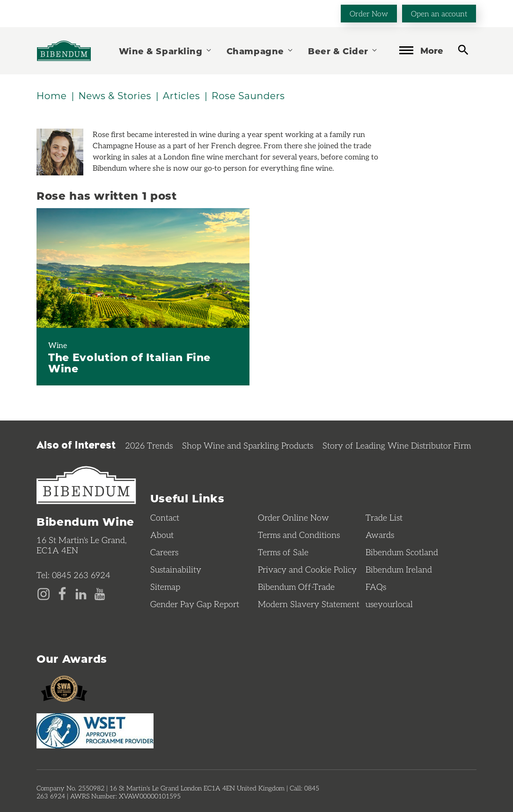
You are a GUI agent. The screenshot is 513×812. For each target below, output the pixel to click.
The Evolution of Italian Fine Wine (129, 362)
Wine (58, 345)
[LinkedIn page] (81, 593)
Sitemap (165, 587)
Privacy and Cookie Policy (307, 569)
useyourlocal (389, 604)
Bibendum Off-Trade (296, 587)
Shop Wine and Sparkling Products (248, 445)
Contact (165, 517)
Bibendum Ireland (399, 569)
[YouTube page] (100, 593)
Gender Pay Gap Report (195, 604)
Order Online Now (293, 517)
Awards (380, 535)
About (162, 535)
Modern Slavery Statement (309, 604)
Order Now (369, 13)
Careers (164, 552)
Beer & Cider (343, 51)
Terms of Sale (283, 552)
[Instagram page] (44, 593)
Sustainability (176, 569)
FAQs (376, 587)
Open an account (439, 13)
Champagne (260, 51)
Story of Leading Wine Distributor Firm (397, 445)
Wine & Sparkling (166, 51)
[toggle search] (463, 50)
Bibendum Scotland (402, 552)
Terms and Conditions (299, 535)
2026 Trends (149, 445)
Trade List (384, 517)
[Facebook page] (62, 593)
